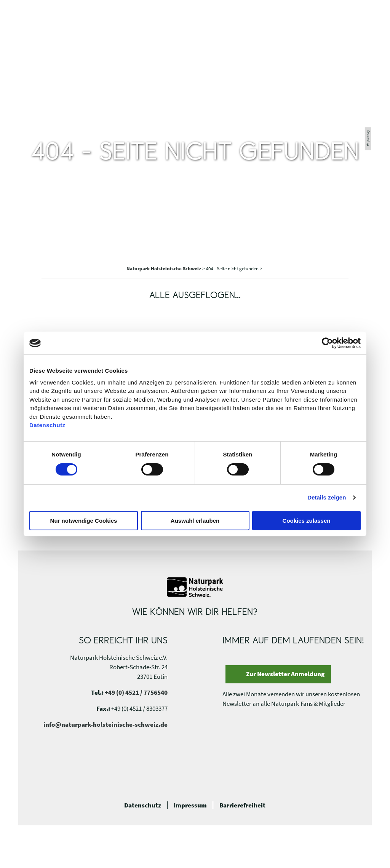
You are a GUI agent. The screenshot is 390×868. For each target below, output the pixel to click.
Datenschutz (143, 805)
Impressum (190, 805)
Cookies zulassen (307, 521)
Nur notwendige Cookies (84, 521)
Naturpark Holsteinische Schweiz (164, 269)
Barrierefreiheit (242, 805)
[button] (361, 18)
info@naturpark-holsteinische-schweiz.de (105, 724)
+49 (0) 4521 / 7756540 (136, 692)
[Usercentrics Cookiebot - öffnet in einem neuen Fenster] (327, 343)
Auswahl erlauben (195, 521)
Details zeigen (327, 497)
